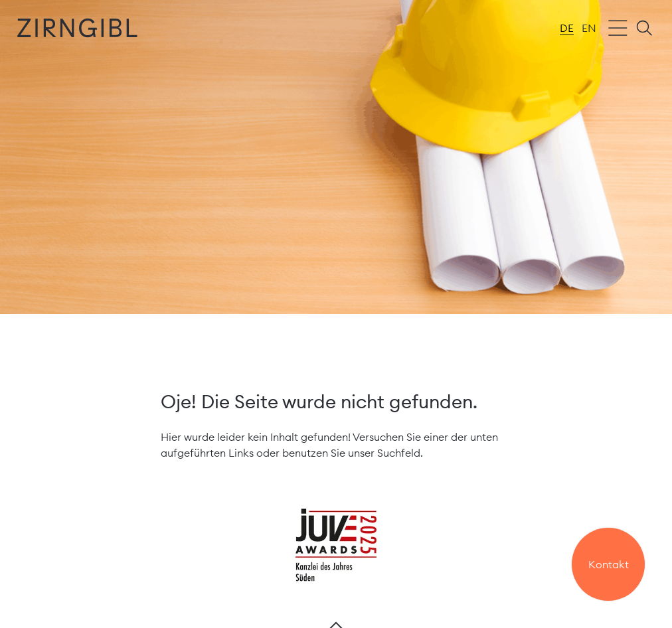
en (589, 28)
